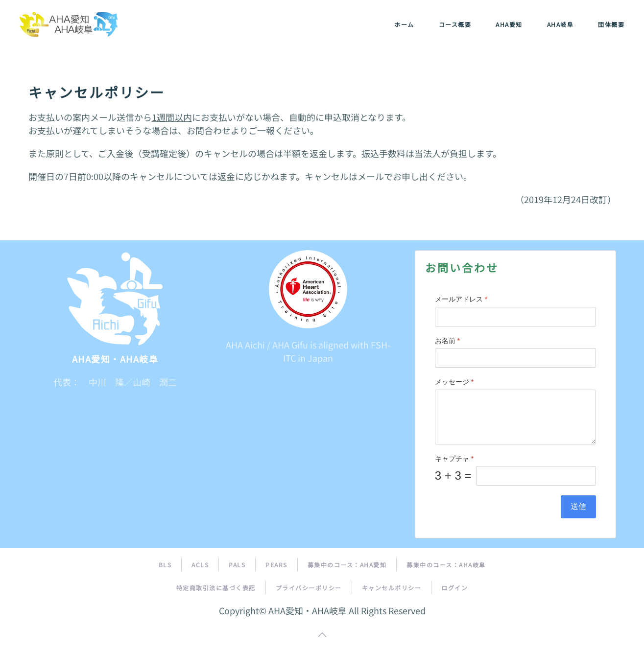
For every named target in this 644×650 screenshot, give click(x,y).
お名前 (447, 341)
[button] (322, 635)
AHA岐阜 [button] (561, 24)
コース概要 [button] (455, 24)
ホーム (404, 24)
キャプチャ (454, 459)
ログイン (454, 588)
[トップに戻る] (69, 24)
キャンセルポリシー (392, 588)
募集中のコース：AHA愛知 (347, 565)
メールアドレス (461, 299)
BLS (165, 565)
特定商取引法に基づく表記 (216, 588)
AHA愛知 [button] (509, 24)
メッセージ (454, 382)
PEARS (276, 565)
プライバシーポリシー (309, 588)
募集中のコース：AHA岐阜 (446, 565)
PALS (237, 565)
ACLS (200, 565)
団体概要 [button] (611, 24)
